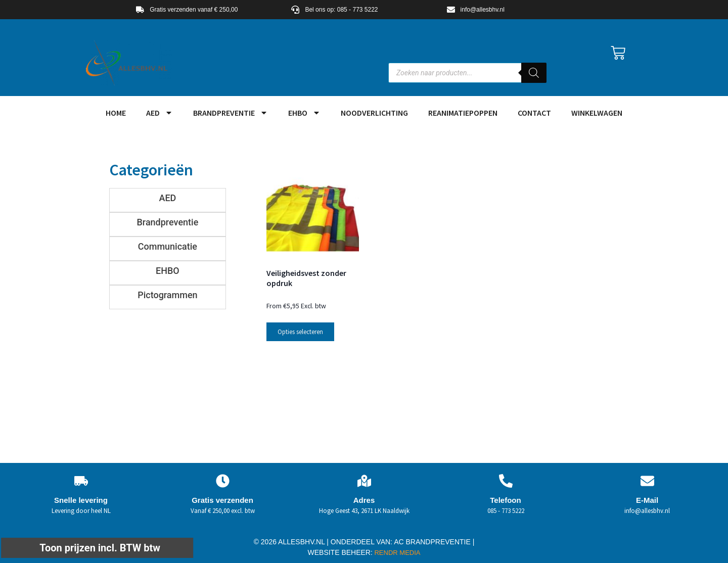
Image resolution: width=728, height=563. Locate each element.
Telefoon (505, 500)
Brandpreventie (231, 113)
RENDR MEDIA (397, 553)
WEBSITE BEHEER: (340, 552)
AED (160, 113)
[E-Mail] (647, 481)
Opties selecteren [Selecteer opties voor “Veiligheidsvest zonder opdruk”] (300, 332)
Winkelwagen (597, 113)
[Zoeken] (534, 73)
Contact (534, 113)
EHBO (304, 113)
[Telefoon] (506, 481)
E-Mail (647, 500)
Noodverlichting (374, 113)
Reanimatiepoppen (463, 113)
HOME (116, 113)
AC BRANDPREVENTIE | (434, 542)
